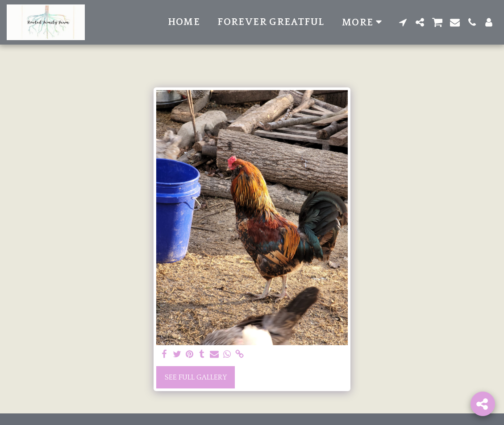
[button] (403, 22)
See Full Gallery (196, 377)
